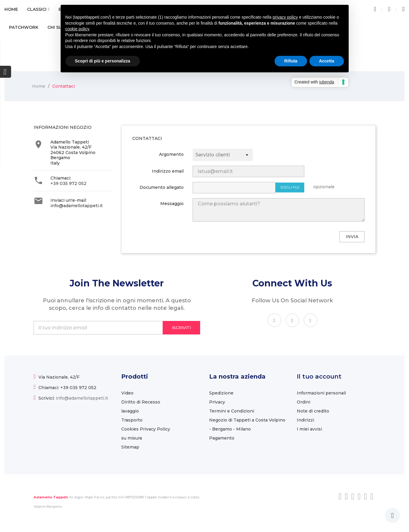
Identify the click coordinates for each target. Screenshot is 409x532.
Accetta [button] (327, 61)
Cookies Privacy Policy (146, 429)
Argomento (171, 154)
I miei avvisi (309, 429)
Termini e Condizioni (232, 411)
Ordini (304, 402)
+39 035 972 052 (68, 183)
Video (127, 393)
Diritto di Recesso (141, 402)
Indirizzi (305, 420)
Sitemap (130, 447)
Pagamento (222, 438)
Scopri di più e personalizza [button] (103, 61)
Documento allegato (162, 187)
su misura (132, 438)
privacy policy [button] (285, 17)
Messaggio (172, 204)
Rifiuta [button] (291, 61)
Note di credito (313, 411)
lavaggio (130, 411)
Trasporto (132, 420)
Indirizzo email (168, 171)
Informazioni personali (321, 393)
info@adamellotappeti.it (77, 206)
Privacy (217, 402)
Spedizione (221, 393)
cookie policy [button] (77, 29)
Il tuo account (319, 376)
